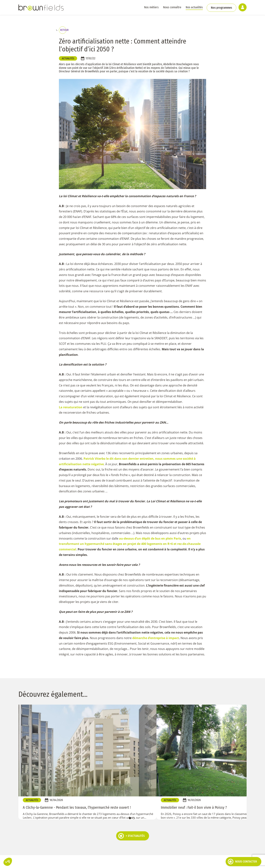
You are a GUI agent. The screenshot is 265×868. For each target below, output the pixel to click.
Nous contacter (242, 862)
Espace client (149, 863)
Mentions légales (95, 863)
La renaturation (71, 410)
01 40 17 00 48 (132, 826)
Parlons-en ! (187, 829)
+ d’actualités (131, 764)
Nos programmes (221, 7)
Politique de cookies (69, 863)
